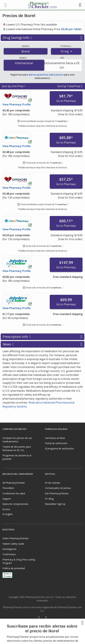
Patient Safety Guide (13, 544)
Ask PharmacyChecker (57, 493)
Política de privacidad (14, 568)
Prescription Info (42, 337)
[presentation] (42, 632)
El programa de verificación (59, 448)
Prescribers (8, 488)
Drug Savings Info (42, 38)
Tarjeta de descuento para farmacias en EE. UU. (17, 448)
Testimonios (9, 554)
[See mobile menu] (5, 5)
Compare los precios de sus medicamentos (17, 440)
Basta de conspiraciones (16, 504)
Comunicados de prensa (58, 488)
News (42, 344)
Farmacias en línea (55, 438)
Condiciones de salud (14, 493)
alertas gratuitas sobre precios (46, 75)
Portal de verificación (56, 443)
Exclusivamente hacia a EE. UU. (62, 65)
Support (7, 499)
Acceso (6, 509)
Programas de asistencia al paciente (17, 457)
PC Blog (49, 499)
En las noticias (53, 483)
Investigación (9, 549)
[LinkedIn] (46, 618)
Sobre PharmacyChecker (16, 538)
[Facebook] (39, 618)
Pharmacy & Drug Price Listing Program (19, 561)
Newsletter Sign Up (55, 504)
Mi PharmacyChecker (14, 483)
